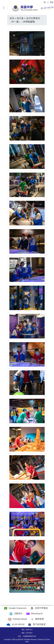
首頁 (12, 18)
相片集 (20, 18)
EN (52, 2)
